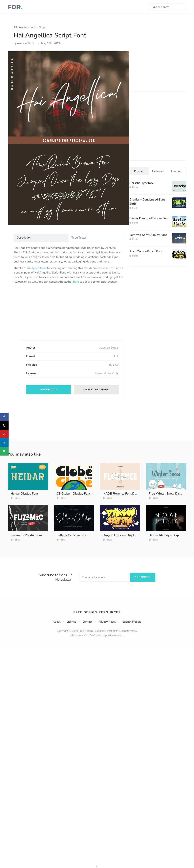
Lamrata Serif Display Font (148, 235)
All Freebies (21, 27)
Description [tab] (24, 238)
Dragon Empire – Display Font (124, 535)
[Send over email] (4, 451)
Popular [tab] (139, 171)
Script (42, 27)
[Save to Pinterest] (4, 434)
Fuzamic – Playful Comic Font (31, 535)
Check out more (96, 390)
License (71, 622)
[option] (68, 138)
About (57, 622)
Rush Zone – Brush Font (146, 251)
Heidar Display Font (24, 494)
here (76, 282)
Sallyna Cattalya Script (73, 535)
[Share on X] (4, 425)
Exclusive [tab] (158, 171)
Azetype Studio (37, 268)
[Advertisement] (42, 315)
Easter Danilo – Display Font (149, 218)
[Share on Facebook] (4, 417)
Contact (87, 622)
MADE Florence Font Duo (120, 494)
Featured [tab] (177, 171)
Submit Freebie (132, 622)
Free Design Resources (97, 612)
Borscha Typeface (142, 183)
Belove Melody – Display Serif (170, 535)
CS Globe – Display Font (73, 494)
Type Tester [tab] (79, 238)
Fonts (33, 27)
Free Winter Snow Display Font (171, 494)
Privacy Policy (107, 622)
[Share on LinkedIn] (4, 443)
